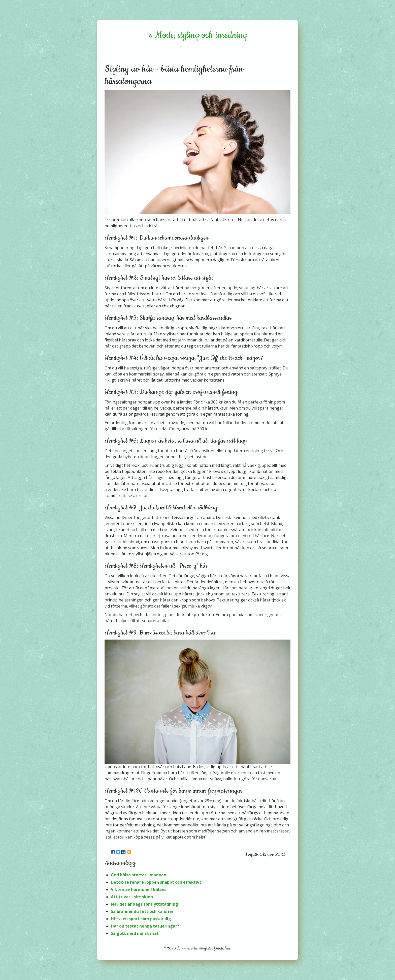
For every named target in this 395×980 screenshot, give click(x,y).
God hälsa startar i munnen (139, 875)
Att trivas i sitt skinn (132, 897)
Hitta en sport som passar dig (141, 919)
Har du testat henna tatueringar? (145, 926)
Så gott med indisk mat (135, 933)
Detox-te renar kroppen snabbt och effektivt (156, 882)
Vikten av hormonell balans (139, 889)
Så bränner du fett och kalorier (142, 911)
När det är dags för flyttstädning (144, 904)
